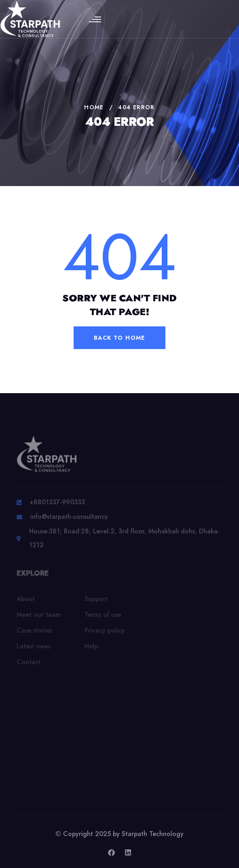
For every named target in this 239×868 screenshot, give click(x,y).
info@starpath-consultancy (69, 519)
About (26, 601)
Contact (29, 664)
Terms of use (103, 617)
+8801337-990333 (57, 505)
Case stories (34, 632)
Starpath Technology (153, 834)
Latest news (34, 648)
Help (91, 648)
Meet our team (38, 617)
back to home (119, 338)
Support (96, 601)
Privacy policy (105, 632)
